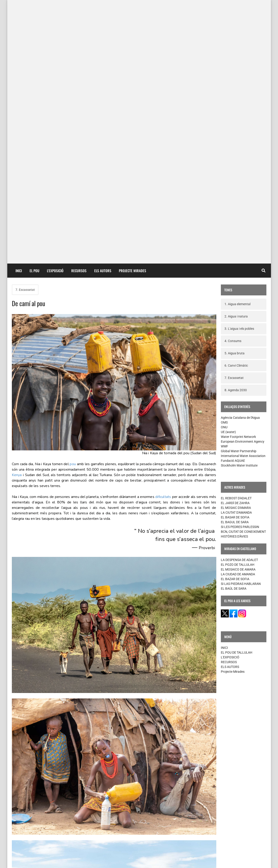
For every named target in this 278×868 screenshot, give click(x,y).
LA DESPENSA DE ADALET (239, 301)
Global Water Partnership (239, 192)
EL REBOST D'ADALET (236, 239)
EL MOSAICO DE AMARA (238, 311)
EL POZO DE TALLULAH (238, 306)
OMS (224, 164)
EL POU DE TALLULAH (237, 394)
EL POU (34, 12)
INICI (19, 12)
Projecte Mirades (233, 413)
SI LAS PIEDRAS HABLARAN (241, 325)
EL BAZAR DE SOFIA (235, 320)
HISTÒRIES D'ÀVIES (234, 278)
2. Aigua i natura (236, 58)
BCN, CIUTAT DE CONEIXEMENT (243, 273)
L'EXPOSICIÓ (55, 12)
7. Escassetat (25, 31)
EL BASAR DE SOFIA (235, 259)
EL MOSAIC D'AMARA (236, 249)
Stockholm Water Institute (239, 207)
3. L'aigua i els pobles (239, 70)
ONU (224, 168)
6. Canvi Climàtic (236, 107)
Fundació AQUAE (233, 202)
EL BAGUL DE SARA (235, 263)
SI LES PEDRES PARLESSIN (240, 268)
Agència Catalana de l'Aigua (240, 159)
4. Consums (233, 82)
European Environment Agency (243, 183)
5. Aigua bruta (235, 94)
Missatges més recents (34, 823)
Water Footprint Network (238, 178)
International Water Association (243, 197)
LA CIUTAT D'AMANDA (236, 254)
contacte (20, 861)
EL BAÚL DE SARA (234, 330)
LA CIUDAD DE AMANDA (238, 315)
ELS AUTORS (103, 12)
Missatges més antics (194, 823)
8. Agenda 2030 (236, 131)
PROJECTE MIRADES (133, 12)
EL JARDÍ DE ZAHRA (235, 244)
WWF (224, 188)
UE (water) (228, 173)
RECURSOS (79, 12)
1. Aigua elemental (237, 45)
